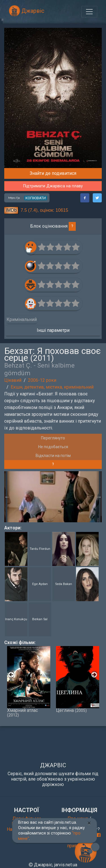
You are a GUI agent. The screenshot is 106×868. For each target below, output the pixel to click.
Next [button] (99, 497)
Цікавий (13, 380)
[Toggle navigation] (89, 12)
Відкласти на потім (53, 456)
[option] (53, 497)
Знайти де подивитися (53, 173)
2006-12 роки (42, 380)
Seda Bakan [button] (64, 584)
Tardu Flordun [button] (40, 549)
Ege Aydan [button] (40, 584)
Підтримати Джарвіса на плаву (53, 186)
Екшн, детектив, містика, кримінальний (52, 387)
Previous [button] (7, 497)
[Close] (89, 823)
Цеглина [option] (78, 679)
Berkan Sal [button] (40, 619)
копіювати (36, 198)
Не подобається (53, 447)
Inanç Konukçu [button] (16, 619)
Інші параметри (53, 330)
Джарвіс (27, 11)
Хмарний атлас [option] (29, 682)
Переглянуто (53, 438)
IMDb (11, 210)
